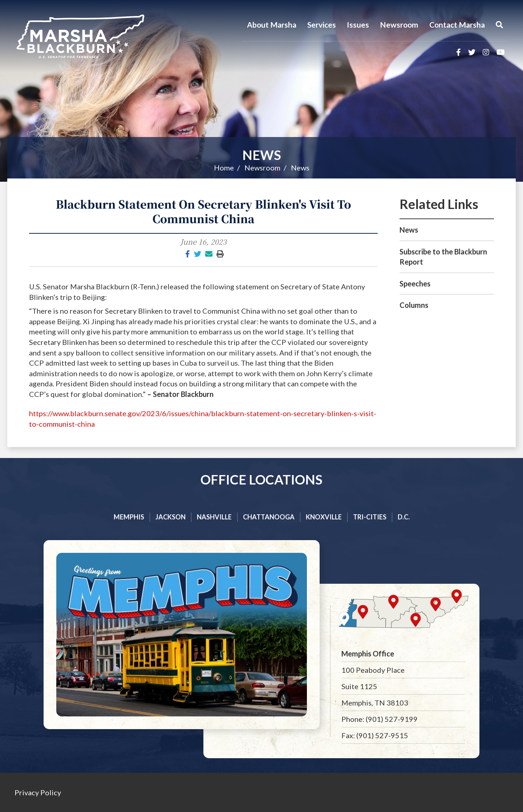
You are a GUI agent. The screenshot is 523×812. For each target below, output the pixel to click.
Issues (358, 25)
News (262, 155)
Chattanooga (269, 517)
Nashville (214, 517)
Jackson (171, 517)
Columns (414, 305)
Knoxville (324, 517)
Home (224, 168)
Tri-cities (370, 517)
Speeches (415, 284)
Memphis (129, 517)
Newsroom (399, 25)
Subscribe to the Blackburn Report (443, 257)
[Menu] (499, 25)
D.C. (404, 517)
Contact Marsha (457, 25)
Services (322, 25)
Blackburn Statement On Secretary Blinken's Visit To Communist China (203, 211)
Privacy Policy (38, 792)
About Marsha (272, 25)
